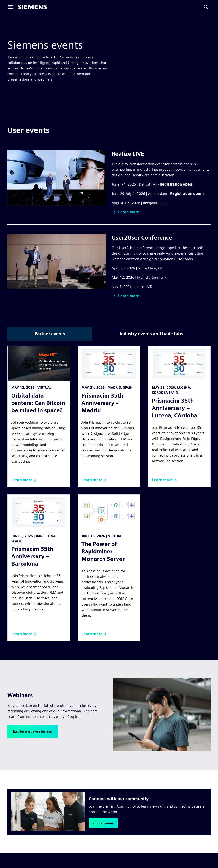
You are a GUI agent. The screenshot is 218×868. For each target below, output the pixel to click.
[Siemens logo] (32, 7)
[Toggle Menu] (11, 7)
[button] (126, 212)
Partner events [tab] (50, 334)
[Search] (206, 7)
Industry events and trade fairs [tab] (151, 334)
